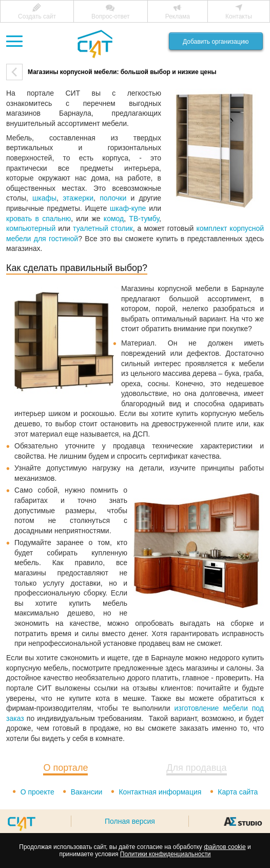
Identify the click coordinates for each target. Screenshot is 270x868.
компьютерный (31, 228)
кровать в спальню (38, 219)
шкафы (44, 198)
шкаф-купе (128, 208)
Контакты (239, 16)
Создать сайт (37, 16)
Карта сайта (238, 792)
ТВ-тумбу (144, 219)
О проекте (37, 792)
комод (114, 219)
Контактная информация (160, 792)
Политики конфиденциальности (166, 854)
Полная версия (130, 821)
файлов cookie (225, 847)
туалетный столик (103, 228)
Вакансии (87, 792)
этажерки (78, 198)
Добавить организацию (216, 42)
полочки (113, 198)
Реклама (178, 16)
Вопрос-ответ (110, 16)
